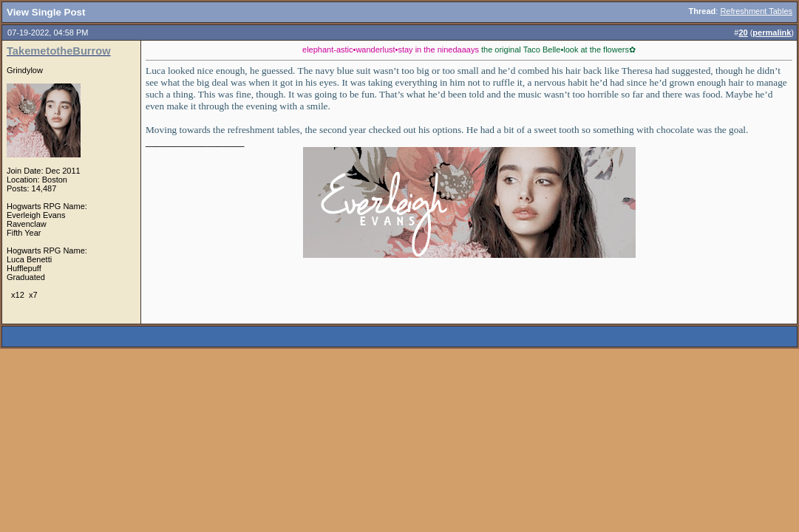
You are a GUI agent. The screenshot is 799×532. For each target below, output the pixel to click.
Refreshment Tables (756, 11)
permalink (772, 33)
